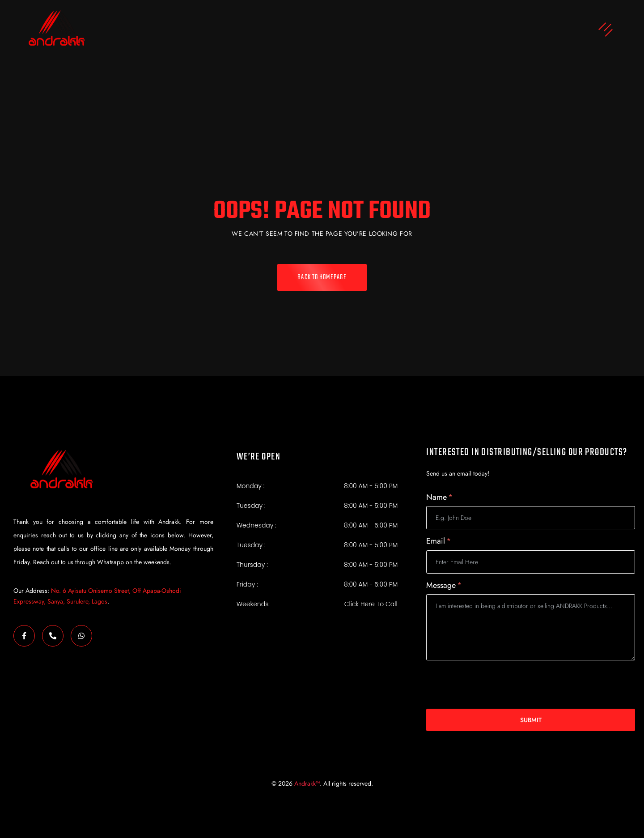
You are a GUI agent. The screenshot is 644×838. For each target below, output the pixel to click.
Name (440, 497)
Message (444, 585)
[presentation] (494, 685)
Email (439, 541)
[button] (391, 31)
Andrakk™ (307, 783)
